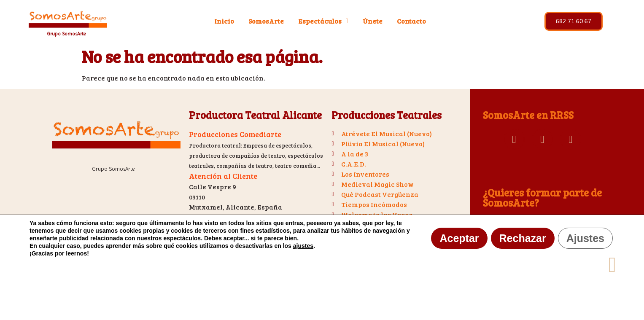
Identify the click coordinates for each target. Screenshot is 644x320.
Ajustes (585, 238)
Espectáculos (323, 21)
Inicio (224, 21)
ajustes (303, 246)
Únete (373, 21)
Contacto (411, 21)
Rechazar (523, 238)
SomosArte (266, 21)
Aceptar (459, 238)
